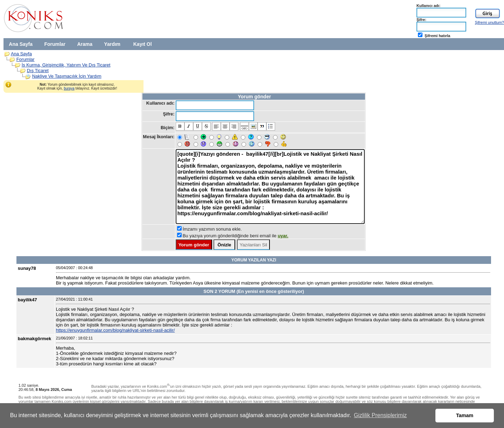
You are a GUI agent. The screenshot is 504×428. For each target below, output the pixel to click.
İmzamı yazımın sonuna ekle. (212, 229)
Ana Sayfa (21, 44)
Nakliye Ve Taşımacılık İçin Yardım (67, 76)
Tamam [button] (465, 415)
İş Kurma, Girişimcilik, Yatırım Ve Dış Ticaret (66, 65)
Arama (85, 44)
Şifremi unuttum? (489, 22)
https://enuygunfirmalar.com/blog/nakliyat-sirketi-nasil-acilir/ (115, 330)
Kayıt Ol (143, 44)
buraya (69, 88)
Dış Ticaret (38, 71)
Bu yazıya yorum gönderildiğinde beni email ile (236, 236)
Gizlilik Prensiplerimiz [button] (380, 415)
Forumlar (55, 44)
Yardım (112, 44)
